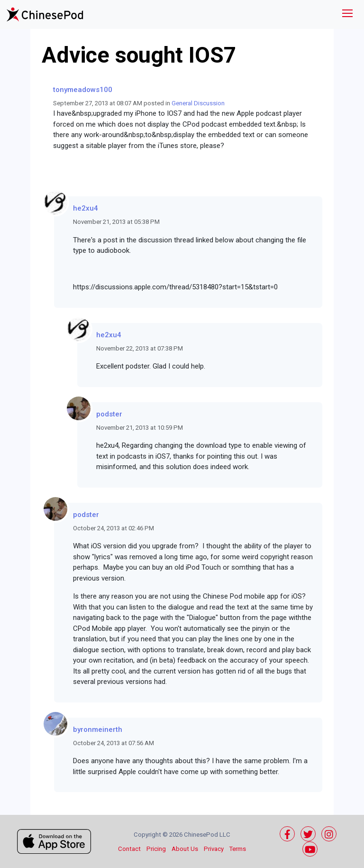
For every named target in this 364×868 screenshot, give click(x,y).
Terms (238, 849)
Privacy (214, 849)
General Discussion (198, 103)
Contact (129, 849)
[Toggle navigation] (347, 14)
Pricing (156, 849)
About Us (185, 849)
